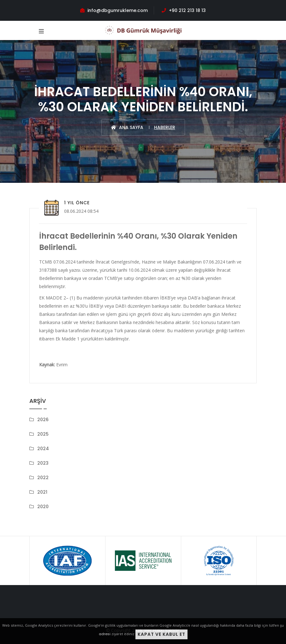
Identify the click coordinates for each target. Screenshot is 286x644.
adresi (105, 634)
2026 (43, 420)
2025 (43, 434)
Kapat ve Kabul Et (161, 634)
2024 (43, 449)
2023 (43, 463)
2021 (42, 492)
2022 (43, 478)
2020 (43, 507)
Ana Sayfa (127, 127)
